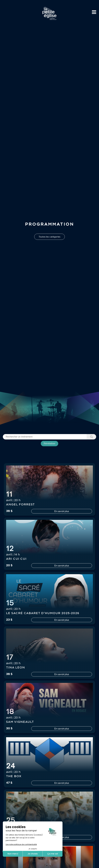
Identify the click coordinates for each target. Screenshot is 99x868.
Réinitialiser (49, 443)
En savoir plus (62, 511)
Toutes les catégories (49, 237)
